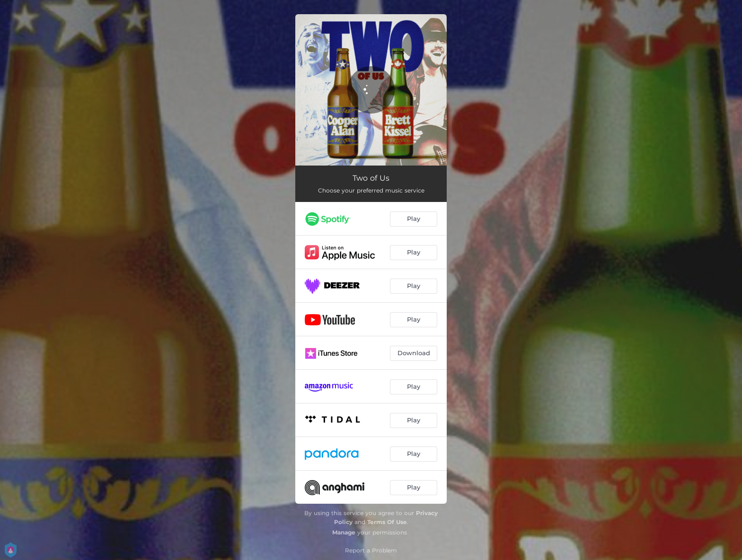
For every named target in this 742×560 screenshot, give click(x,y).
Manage (344, 532)
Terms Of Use (387, 522)
